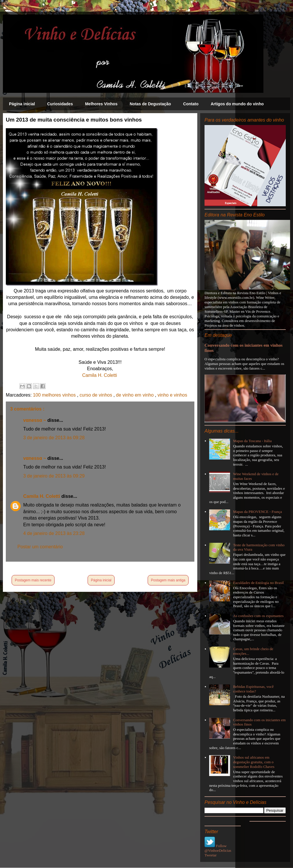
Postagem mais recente (33, 580)
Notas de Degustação (150, 104)
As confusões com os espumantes (258, 616)
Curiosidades (60, 104)
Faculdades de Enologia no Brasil (258, 583)
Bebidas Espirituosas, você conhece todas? (253, 689)
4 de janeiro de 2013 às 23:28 (54, 533)
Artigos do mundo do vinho (237, 104)
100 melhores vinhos (55, 395)
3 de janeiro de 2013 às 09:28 (54, 438)
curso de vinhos (96, 395)
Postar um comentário (40, 547)
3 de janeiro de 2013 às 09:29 (54, 476)
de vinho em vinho (135, 395)
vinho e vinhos (172, 395)
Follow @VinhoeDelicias (218, 848)
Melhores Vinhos (101, 104)
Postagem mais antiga (168, 580)
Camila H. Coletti (100, 375)
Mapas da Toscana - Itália (252, 441)
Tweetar (211, 855)
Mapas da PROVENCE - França (257, 512)
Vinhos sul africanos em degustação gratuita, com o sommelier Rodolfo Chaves (254, 762)
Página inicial (22, 104)
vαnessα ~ (35, 420)
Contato (191, 104)
